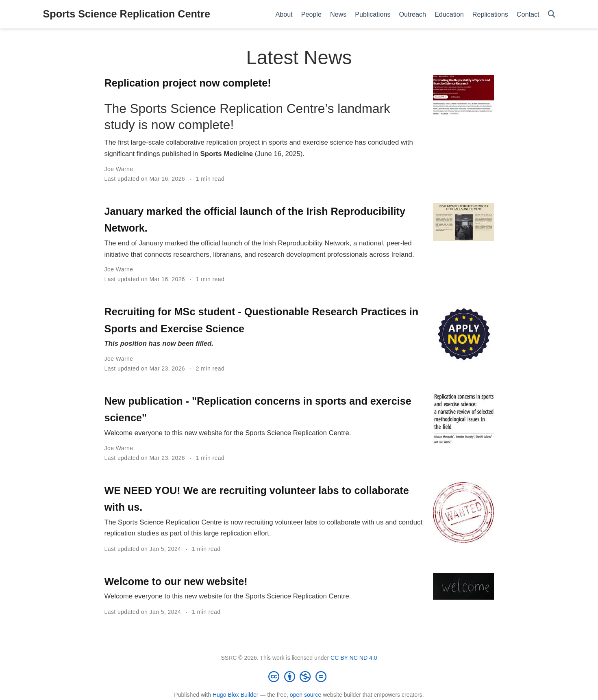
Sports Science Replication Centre (127, 14)
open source (306, 695)
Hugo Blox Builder (236, 695)
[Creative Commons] (299, 676)
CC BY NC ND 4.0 (354, 658)
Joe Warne (119, 169)
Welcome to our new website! (176, 581)
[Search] (552, 14)
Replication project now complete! (188, 83)
